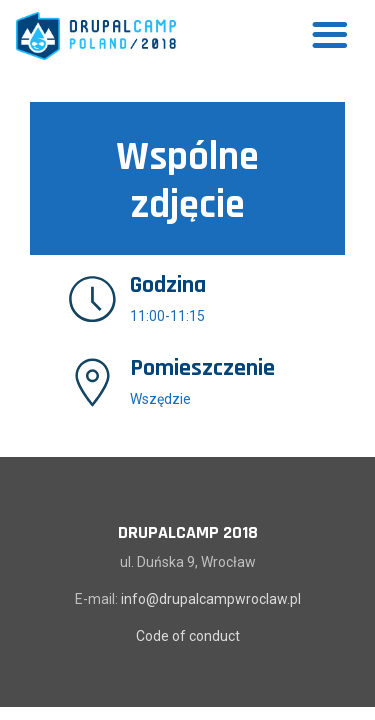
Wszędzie (160, 399)
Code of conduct (188, 636)
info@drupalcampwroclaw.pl (211, 599)
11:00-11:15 (167, 316)
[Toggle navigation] (330, 36)
